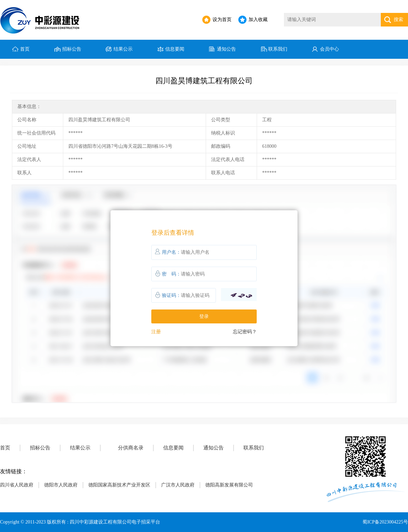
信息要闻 (175, 49)
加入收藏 (258, 20)
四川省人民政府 (17, 485)
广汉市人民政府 (178, 485)
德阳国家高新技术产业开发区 (119, 485)
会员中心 (329, 49)
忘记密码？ (245, 332)
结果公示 (123, 49)
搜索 (398, 20)
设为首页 (222, 20)
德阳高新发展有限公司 (229, 485)
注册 (156, 332)
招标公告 (72, 49)
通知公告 (226, 49)
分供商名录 (131, 448)
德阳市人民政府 (61, 485)
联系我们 (278, 49)
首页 (25, 49)
